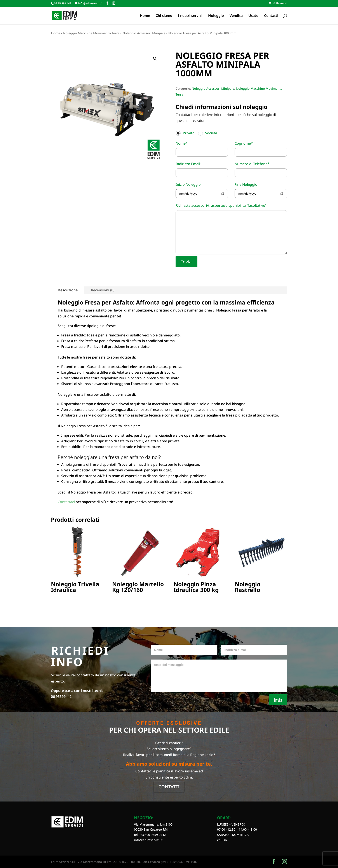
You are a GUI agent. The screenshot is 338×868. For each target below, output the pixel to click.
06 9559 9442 (156, 835)
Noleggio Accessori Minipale (144, 33)
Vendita (236, 16)
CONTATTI (169, 787)
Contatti (271, 16)
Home (145, 16)
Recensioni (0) (103, 290)
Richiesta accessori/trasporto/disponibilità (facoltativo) (231, 229)
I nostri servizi (190, 16)
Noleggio (216, 16)
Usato (253, 16)
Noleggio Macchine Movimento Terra (91, 33)
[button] (155, 59)
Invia (278, 700)
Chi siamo (164, 16)
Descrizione (68, 290)
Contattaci (66, 502)
